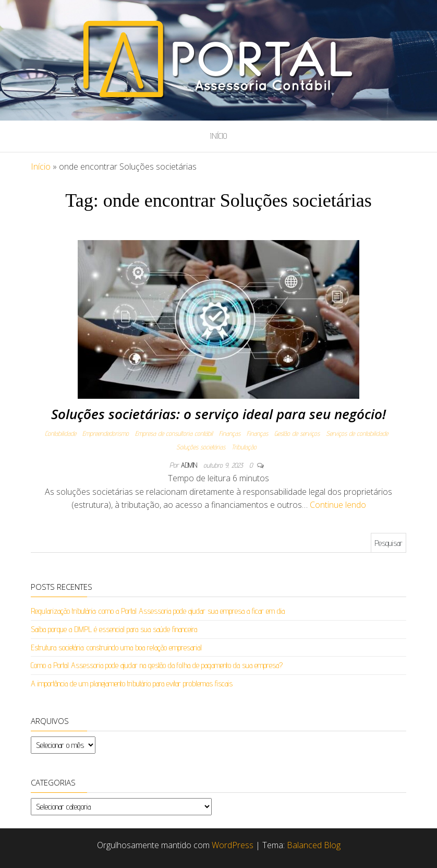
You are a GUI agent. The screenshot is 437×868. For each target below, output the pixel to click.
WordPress (233, 845)
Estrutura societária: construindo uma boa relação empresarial (116, 647)
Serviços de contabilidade (357, 433)
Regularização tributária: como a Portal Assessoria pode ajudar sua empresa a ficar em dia (158, 611)
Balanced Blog (314, 845)
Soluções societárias (201, 447)
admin (190, 465)
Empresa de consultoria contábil (174, 433)
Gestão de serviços (297, 433)
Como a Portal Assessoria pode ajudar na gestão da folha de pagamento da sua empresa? (157, 665)
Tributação (244, 447)
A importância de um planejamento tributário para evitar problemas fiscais (132, 683)
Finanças (230, 433)
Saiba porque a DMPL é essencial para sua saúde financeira (114, 629)
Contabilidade (60, 433)
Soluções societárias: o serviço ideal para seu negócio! (218, 414)
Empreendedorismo (106, 433)
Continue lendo (338, 505)
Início (218, 136)
